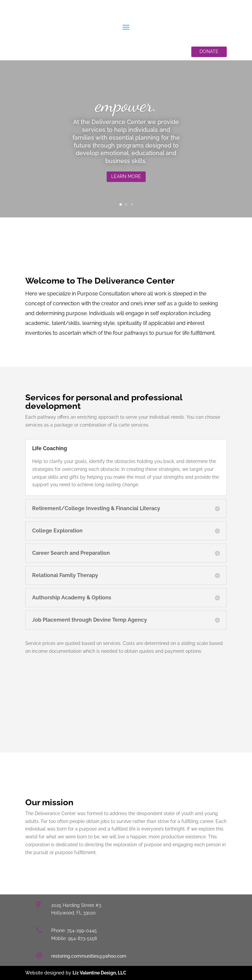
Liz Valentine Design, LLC (99, 973)
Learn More (126, 178)
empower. (126, 107)
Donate (209, 51)
